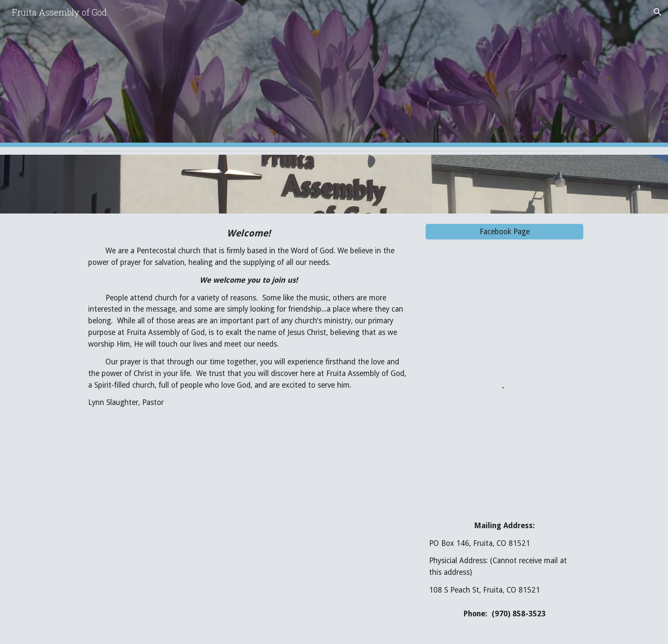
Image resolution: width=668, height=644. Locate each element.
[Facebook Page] (504, 232)
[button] (658, 12)
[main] (249, 318)
